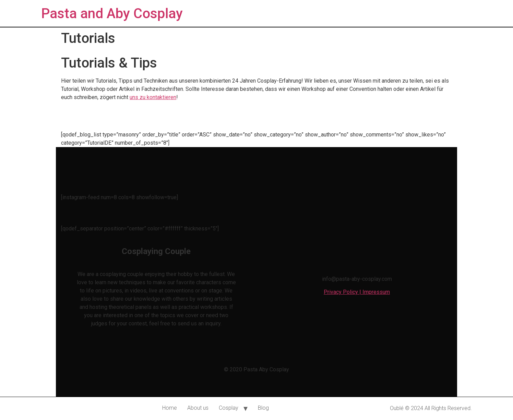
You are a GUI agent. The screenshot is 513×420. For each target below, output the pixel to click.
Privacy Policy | (343, 292)
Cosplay (229, 408)
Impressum (376, 292)
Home (170, 408)
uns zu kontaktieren (153, 97)
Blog (263, 408)
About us (198, 408)
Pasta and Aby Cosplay (112, 14)
